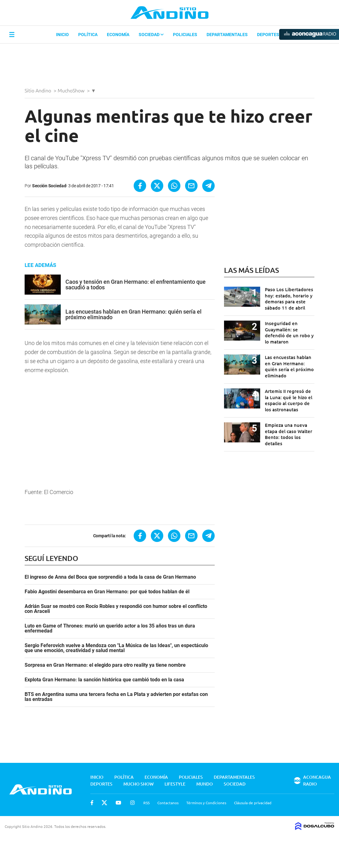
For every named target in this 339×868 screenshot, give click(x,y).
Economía (118, 35)
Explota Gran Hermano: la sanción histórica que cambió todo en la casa (104, 680)
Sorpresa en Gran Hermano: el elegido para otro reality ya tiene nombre (105, 665)
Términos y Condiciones (206, 803)
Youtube (118, 803)
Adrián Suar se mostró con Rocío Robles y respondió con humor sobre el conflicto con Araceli (116, 609)
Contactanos (168, 803)
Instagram (132, 803)
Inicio (62, 35)
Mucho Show (138, 784)
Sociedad (151, 35)
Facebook (92, 803)
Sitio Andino (38, 90)
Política (88, 35)
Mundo (205, 784)
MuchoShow (72, 90)
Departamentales (227, 35)
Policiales (185, 35)
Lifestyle (175, 784)
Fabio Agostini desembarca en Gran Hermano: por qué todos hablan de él (107, 592)
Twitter (104, 803)
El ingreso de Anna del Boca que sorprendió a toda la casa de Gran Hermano (110, 577)
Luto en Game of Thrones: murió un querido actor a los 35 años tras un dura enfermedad (110, 628)
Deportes (268, 35)
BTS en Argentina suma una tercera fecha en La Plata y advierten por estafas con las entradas (116, 697)
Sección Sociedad (49, 186)
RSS (146, 803)
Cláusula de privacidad (253, 803)
